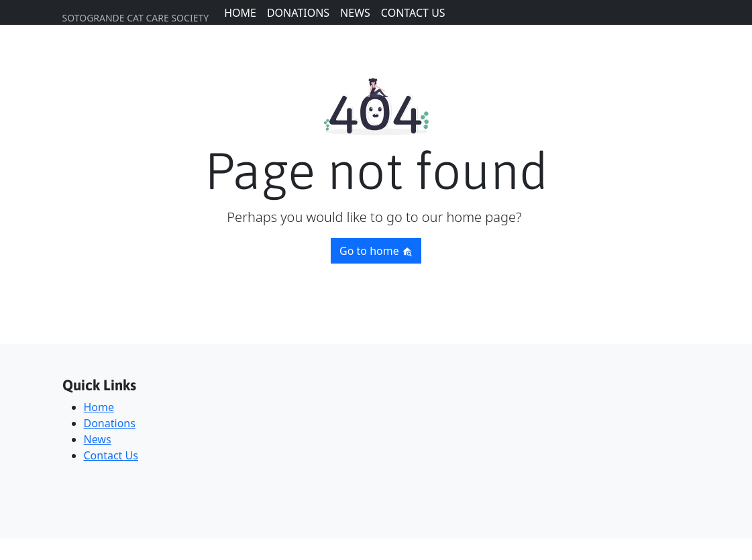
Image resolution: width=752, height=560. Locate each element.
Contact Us (413, 13)
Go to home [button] (376, 251)
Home (240, 13)
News (355, 13)
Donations (298, 13)
